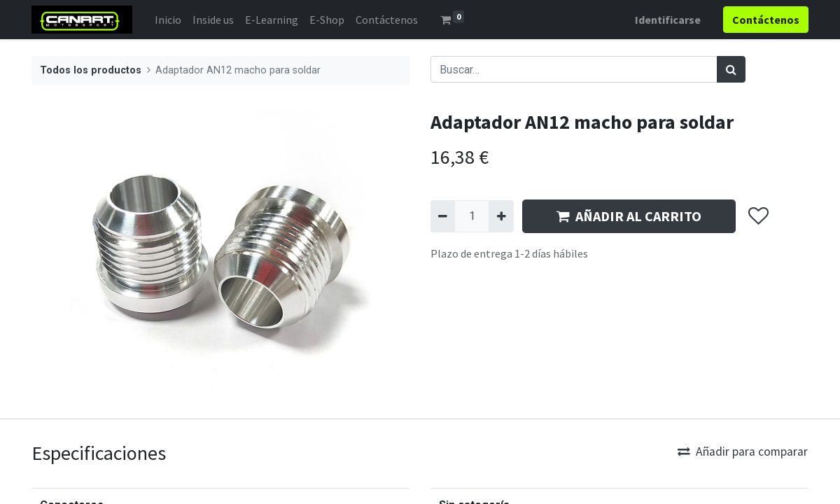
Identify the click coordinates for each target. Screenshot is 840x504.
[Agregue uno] (501, 216)
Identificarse (668, 20)
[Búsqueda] (731, 69)
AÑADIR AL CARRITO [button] (629, 216)
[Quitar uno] (443, 216)
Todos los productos (91, 70)
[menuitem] (168, 20)
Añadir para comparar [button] (743, 451)
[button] (758, 216)
